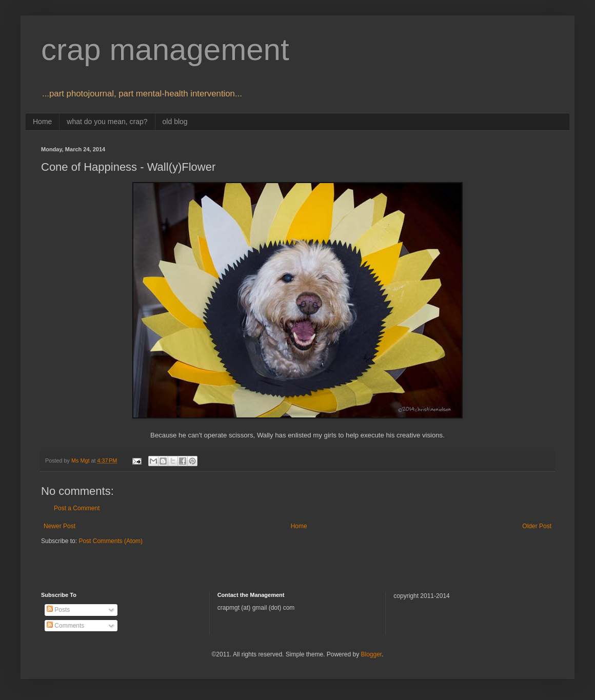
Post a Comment (77, 508)
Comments (65, 626)
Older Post (537, 526)
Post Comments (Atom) (111, 541)
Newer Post (60, 526)
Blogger (371, 654)
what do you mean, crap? (107, 122)
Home (42, 122)
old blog (175, 122)
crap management (165, 49)
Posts (58, 610)
